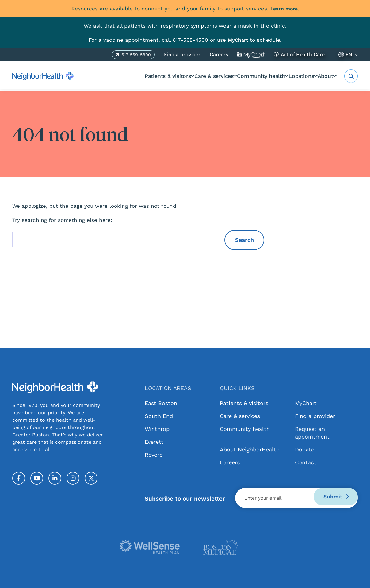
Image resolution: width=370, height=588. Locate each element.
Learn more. (285, 9)
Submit (333, 498)
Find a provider (182, 54)
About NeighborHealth (250, 449)
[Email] (296, 498)
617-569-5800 (136, 56)
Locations (292, 76)
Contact (306, 462)
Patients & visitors (142, 76)
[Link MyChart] (239, 40)
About (324, 76)
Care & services (193, 76)
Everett (154, 442)
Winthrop (157, 429)
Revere (154, 455)
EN (349, 54)
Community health (246, 76)
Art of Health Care (303, 54)
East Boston (161, 403)
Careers (219, 54)
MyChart (251, 55)
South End (159, 416)
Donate (305, 449)
